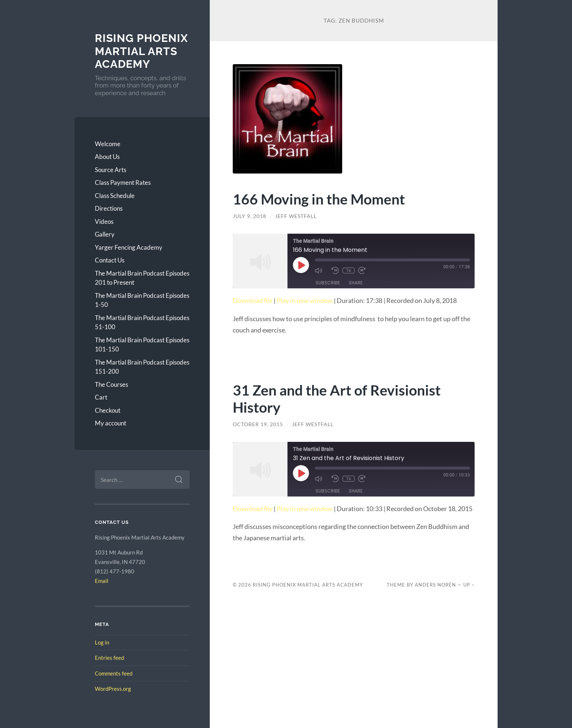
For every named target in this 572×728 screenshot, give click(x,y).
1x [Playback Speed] (349, 270)
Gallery (105, 234)
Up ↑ (469, 585)
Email (102, 581)
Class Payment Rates (123, 182)
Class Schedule (115, 196)
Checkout (108, 410)
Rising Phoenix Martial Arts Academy (141, 51)
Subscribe (328, 283)
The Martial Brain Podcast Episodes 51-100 (142, 322)
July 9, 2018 (250, 216)
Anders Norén (435, 585)
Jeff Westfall (296, 216)
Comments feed (114, 673)
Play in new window (305, 300)
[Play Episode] (301, 265)
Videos (104, 221)
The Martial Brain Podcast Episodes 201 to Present (142, 278)
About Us (107, 157)
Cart (101, 397)
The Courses (111, 384)
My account (111, 423)
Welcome (108, 144)
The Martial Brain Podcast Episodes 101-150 (142, 345)
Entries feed (109, 658)
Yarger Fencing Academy (129, 247)
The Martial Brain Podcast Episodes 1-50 (142, 300)
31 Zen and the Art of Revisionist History (337, 398)
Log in (102, 642)
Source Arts (111, 170)
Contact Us (110, 260)
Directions (109, 208)
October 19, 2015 (258, 424)
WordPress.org (113, 689)
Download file (253, 300)
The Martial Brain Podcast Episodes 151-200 (142, 367)
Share (356, 283)
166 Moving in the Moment (319, 199)
